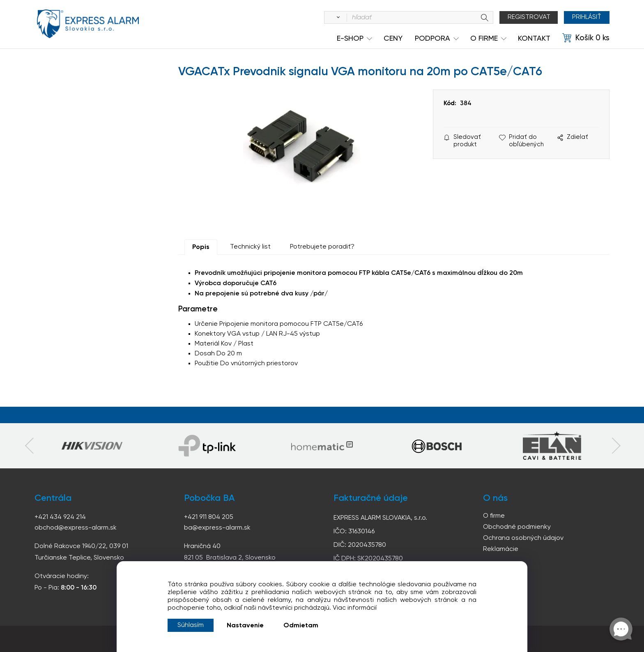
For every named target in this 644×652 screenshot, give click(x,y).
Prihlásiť (587, 17)
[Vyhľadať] (337, 18)
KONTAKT (534, 39)
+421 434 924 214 (60, 517)
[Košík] (586, 38)
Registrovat (529, 17)
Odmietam (301, 626)
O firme (494, 516)
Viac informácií (355, 608)
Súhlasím (191, 625)
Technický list (250, 247)
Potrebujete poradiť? (322, 247)
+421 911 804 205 (209, 517)
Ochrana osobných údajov (523, 538)
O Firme (484, 39)
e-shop (350, 39)
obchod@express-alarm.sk (76, 528)
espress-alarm (88, 24)
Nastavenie (245, 626)
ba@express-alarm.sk (217, 528)
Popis (201, 247)
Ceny (393, 39)
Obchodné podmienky (517, 527)
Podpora (432, 39)
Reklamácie (501, 549)
